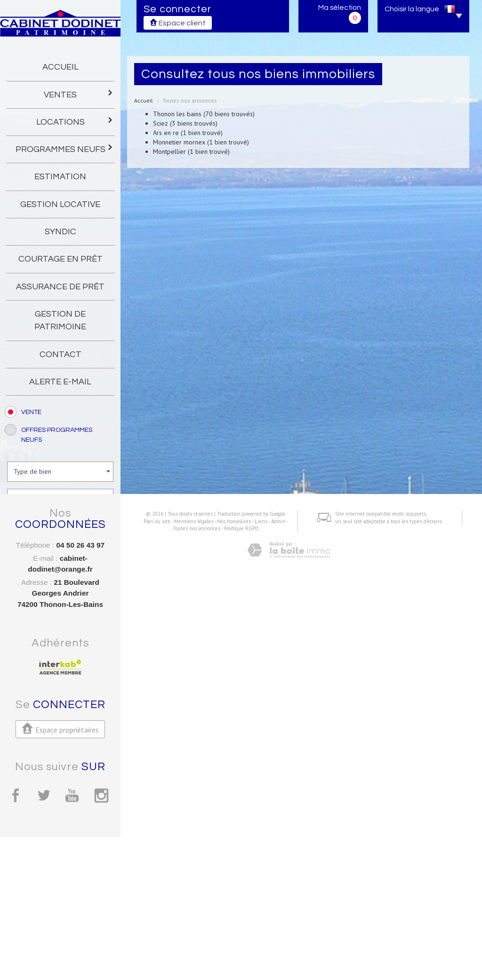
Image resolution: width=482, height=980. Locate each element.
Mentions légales (190, 927)
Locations (75, 121)
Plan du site (153, 927)
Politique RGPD (238, 934)
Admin (275, 927)
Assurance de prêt (60, 287)
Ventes (79, 94)
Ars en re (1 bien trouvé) (188, 133)
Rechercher (60, 581)
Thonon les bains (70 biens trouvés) (204, 114)
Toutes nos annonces (193, 934)
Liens (257, 927)
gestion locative (60, 204)
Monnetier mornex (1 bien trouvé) (201, 142)
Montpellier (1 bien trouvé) (191, 151)
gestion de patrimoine (60, 320)
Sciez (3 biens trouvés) (185, 123)
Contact (60, 355)
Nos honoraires (230, 927)
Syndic (60, 232)
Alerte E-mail (60, 382)
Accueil (60, 67)
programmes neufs (65, 148)
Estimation (60, 177)
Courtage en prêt (60, 259)
